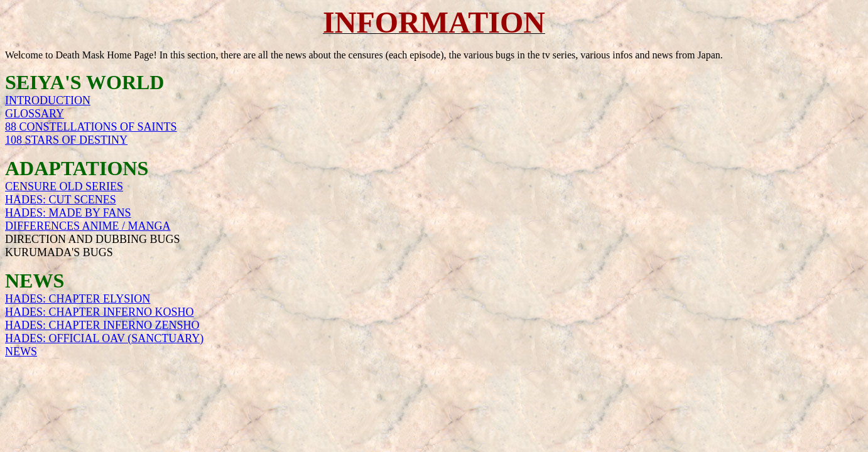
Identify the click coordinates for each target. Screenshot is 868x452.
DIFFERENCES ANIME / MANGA (88, 226)
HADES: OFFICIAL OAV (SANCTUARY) (104, 338)
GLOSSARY (35, 114)
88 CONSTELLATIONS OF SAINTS (91, 127)
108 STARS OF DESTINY (66, 140)
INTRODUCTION (48, 100)
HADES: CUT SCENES (61, 200)
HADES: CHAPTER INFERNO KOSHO (100, 312)
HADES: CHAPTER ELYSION (78, 299)
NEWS (21, 352)
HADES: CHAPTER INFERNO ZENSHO (102, 325)
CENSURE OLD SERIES (64, 186)
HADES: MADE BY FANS (68, 213)
